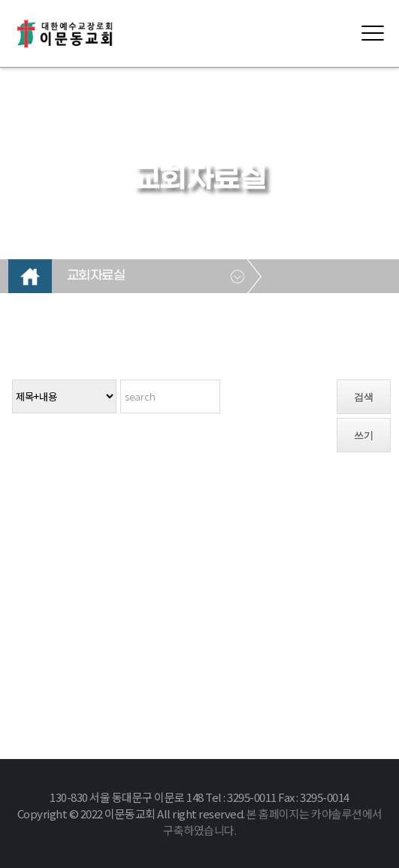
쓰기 (364, 436)
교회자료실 (96, 276)
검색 (364, 397)
